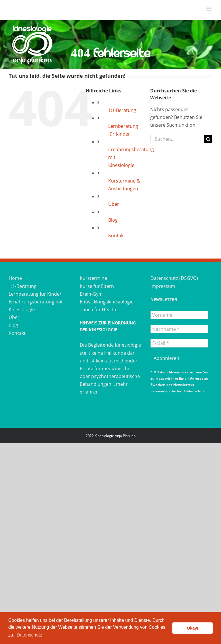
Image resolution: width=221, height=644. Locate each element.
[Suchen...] (177, 139)
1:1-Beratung (122, 110)
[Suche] (208, 139)
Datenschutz (195, 391)
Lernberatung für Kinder (35, 294)
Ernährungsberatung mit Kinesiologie (36, 306)
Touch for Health (98, 309)
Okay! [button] (193, 628)
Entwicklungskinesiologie (107, 302)
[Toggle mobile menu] (209, 9)
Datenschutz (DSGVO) (174, 278)
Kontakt (117, 235)
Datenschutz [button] (29, 635)
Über (114, 204)
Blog (113, 220)
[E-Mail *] (179, 343)
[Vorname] (179, 315)
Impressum (163, 286)
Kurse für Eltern (97, 286)
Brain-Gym (91, 294)
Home (15, 278)
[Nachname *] (179, 329)
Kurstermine (93, 278)
